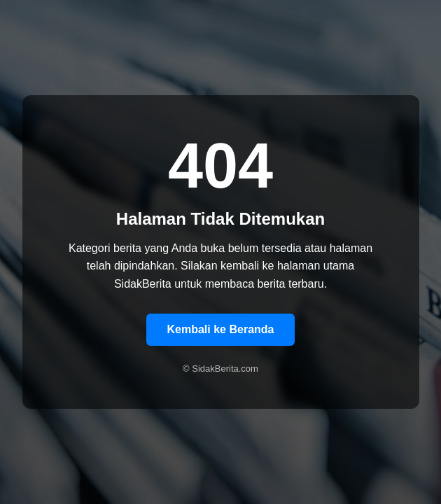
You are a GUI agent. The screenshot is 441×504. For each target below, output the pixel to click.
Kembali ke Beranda (221, 329)
